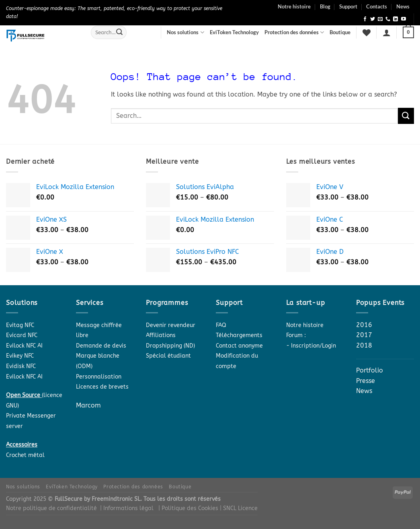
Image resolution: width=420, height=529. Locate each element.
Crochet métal (25, 455)
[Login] (387, 33)
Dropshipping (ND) (170, 346)
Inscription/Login (313, 346)
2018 (364, 345)
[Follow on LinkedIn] (395, 19)
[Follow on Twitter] (373, 19)
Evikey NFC (20, 356)
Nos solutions (185, 32)
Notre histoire (294, 6)
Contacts (377, 6)
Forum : (296, 335)
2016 (364, 325)
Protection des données (294, 32)
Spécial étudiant (168, 356)
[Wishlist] (367, 33)
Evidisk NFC (21, 366)
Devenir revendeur (171, 325)
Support (348, 6)
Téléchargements (239, 335)
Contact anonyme (239, 346)
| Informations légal (127, 508)
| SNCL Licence (239, 508)
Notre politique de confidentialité (51, 508)
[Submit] (119, 33)
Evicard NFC (22, 335)
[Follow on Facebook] (365, 19)
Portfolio (370, 370)
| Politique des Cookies (189, 508)
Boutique (340, 32)
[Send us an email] (380, 19)
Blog (325, 6)
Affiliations (161, 335)
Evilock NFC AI (24, 346)
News (403, 6)
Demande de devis (101, 346)
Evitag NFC (20, 325)
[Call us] (388, 19)
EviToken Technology (234, 32)
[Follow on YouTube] (404, 19)
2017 (364, 335)
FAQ (221, 325)
